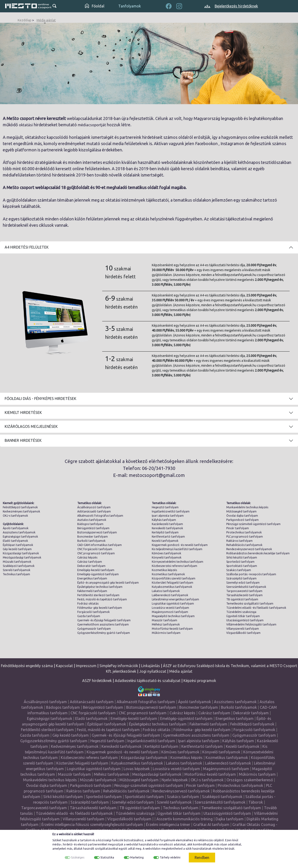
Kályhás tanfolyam (164, 520)
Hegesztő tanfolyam (165, 507)
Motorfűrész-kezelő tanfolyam (172, 629)
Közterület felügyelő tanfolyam (173, 583)
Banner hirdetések (23, 440)
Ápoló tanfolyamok (16, 528)
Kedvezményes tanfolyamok (21, 511)
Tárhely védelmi (170, 857)
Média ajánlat (46, 20)
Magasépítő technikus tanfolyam (173, 616)
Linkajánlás (151, 666)
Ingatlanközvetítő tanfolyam (171, 511)
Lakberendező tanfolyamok (170, 595)
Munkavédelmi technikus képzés (247, 507)
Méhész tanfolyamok (166, 624)
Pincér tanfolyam (238, 528)
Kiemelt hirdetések (23, 412)
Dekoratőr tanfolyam (91, 566)
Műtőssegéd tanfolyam (241, 511)
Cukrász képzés (87, 557)
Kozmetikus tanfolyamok (168, 574)
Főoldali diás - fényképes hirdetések (41, 399)
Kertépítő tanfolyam (165, 532)
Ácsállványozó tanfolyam (94, 507)
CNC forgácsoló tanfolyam (95, 549)
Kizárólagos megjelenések (31, 426)
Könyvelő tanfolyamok (167, 557)
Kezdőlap (25, 20)
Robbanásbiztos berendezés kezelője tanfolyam (258, 553)
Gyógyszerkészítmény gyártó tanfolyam (104, 633)
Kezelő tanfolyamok (165, 541)
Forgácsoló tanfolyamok (93, 612)
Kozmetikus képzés (164, 570)
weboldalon (153, 849)
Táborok (256, 802)
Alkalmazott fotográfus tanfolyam (100, 516)
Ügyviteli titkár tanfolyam (243, 616)
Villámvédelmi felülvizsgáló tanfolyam (251, 624)
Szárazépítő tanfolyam (241, 578)
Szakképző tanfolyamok (19, 566)
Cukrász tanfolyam (90, 562)
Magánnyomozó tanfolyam (170, 612)
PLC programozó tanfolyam (245, 537)
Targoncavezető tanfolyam (244, 591)
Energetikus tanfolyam (92, 578)
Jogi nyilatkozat (153, 671)
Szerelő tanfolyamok (17, 570)
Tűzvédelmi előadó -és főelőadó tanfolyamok (256, 608)
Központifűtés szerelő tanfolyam (174, 578)
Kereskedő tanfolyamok (167, 528)
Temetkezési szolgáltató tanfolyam (250, 604)
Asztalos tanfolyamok (92, 520)
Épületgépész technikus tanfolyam (100, 587)
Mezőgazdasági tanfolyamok (22, 557)
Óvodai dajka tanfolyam (242, 516)
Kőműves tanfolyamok (166, 553)
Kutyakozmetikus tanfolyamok (172, 587)
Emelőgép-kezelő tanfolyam (96, 570)
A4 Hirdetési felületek (27, 247)
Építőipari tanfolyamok (18, 545)
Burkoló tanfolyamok (91, 541)
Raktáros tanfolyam (239, 541)
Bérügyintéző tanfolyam (93, 528)
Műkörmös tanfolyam (166, 633)
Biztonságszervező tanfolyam (97, 532)
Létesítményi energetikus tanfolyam (175, 599)
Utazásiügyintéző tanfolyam (245, 620)
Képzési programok (200, 681)
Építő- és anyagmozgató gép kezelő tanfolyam (108, 583)
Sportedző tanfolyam (240, 562)
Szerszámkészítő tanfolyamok (246, 587)
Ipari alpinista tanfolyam (168, 516)
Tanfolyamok (130, 6)
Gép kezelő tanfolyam (17, 549)
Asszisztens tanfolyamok (19, 532)
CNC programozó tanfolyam (96, 553)
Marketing (137, 857)
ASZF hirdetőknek (97, 681)
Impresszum (86, 666)
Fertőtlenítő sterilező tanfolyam (98, 595)
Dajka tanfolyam (230, 819)
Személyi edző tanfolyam (243, 583)
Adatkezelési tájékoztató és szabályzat (148, 681)
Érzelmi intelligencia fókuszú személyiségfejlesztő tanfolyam (92, 825)
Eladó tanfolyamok (15, 541)
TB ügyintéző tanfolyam (242, 599)
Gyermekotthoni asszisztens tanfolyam (103, 624)
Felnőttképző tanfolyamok (20, 507)
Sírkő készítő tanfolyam (242, 557)
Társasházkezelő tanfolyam (244, 595)
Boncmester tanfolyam (93, 537)
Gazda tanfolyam (89, 616)
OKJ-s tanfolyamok (15, 516)
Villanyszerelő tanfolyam (243, 629)
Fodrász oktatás (88, 604)
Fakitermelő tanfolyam (92, 591)
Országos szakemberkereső (250, 780)
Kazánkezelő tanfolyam (167, 524)
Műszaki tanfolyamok (17, 562)
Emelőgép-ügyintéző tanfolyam (98, 574)
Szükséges (78, 857)
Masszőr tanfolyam (164, 620)
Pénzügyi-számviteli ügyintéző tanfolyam (253, 524)
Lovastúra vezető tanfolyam (170, 608)
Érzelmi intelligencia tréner (168, 825)
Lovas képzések (137, 769)
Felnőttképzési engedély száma (27, 666)
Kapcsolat (64, 666)
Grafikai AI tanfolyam (211, 825)
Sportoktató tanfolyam (242, 566)
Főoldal (95, 6)
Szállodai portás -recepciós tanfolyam (251, 574)
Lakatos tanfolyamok (166, 591)
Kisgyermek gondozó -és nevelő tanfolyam (180, 545)
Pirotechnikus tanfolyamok (244, 532)
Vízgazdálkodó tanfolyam (243, 633)
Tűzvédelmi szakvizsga (241, 612)
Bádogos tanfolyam (90, 524)
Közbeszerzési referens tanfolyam (174, 566)
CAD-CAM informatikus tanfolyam (100, 545)
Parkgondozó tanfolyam (242, 520)
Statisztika (107, 857)
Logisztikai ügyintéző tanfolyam (173, 604)
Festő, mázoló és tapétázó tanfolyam (102, 599)
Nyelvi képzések (175, 780)
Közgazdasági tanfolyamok (21, 553)
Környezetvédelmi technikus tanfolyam (178, 562)
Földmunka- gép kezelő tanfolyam (100, 608)
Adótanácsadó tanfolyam (94, 511)
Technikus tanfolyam (16, 574)
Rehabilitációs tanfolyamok (244, 545)
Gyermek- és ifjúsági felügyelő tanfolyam (104, 620)
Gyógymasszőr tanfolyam (94, 629)
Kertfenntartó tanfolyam (168, 537)
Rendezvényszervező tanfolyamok (249, 549)
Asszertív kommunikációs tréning (185, 819)
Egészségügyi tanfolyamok (20, 537)
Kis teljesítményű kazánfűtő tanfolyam (177, 549)
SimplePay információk (119, 666)
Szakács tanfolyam (239, 570)
